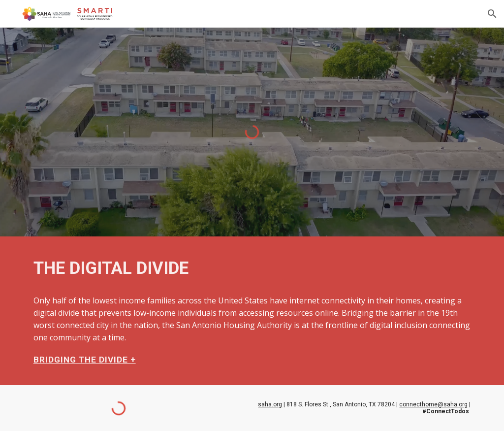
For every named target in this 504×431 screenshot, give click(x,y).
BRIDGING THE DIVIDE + (85, 360)
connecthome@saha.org (433, 404)
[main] (252, 268)
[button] (492, 14)
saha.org (270, 404)
